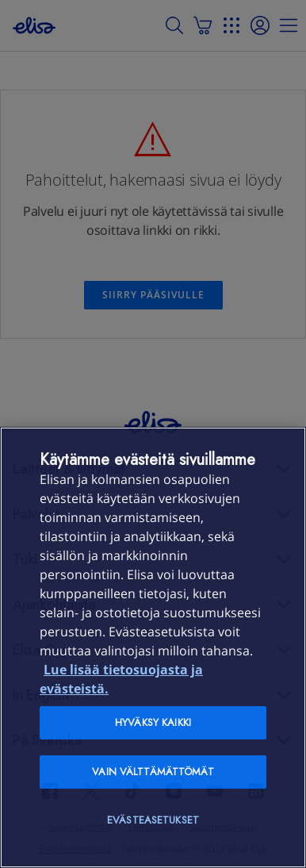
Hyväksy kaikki (153, 722)
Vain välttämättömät (153, 772)
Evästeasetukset (153, 820)
